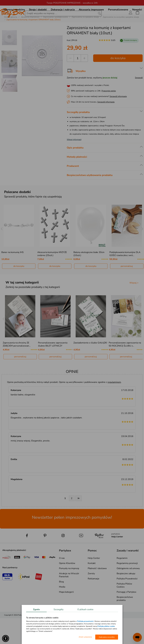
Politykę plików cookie (106, 626)
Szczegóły (59, 609)
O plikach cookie (85, 609)
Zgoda (36, 609)
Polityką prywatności (85, 621)
